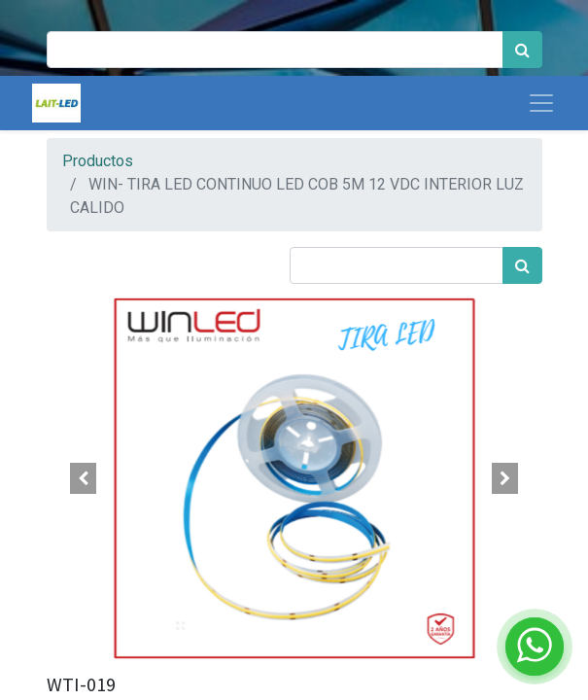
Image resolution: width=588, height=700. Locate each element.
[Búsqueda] (522, 50)
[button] (84, 478)
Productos (98, 161)
